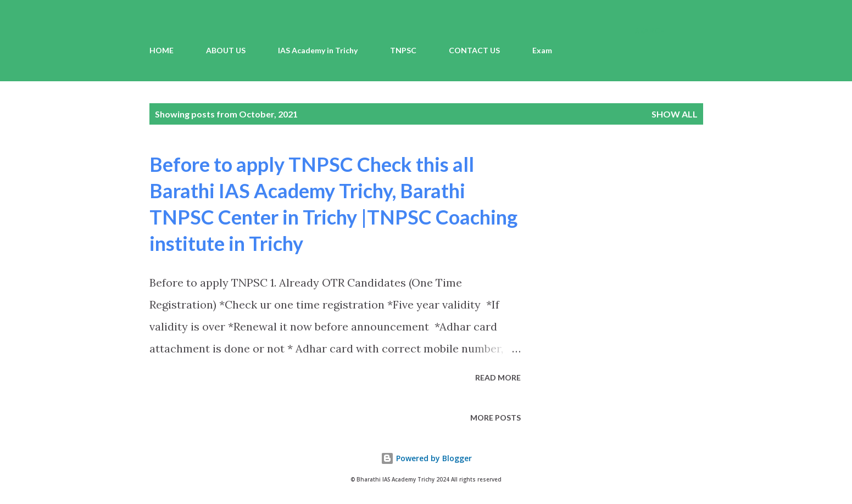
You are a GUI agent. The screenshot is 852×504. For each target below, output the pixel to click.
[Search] (650, 31)
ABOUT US (226, 50)
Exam (542, 50)
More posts (495, 418)
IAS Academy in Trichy (318, 50)
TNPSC (403, 50)
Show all (675, 114)
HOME (162, 50)
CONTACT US (474, 50)
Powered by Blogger (426, 458)
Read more (498, 377)
